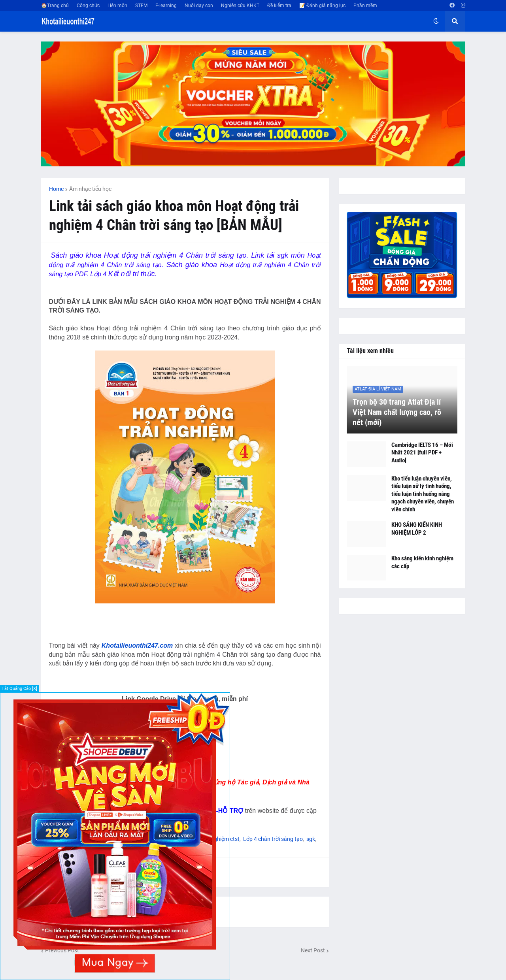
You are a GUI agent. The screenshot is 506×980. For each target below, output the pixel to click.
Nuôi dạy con (199, 6)
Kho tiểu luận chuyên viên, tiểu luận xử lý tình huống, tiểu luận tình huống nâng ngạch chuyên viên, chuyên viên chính (423, 494)
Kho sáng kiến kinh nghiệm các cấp (422, 562)
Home (56, 189)
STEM (141, 6)
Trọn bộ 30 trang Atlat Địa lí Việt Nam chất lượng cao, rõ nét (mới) (397, 412)
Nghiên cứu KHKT (240, 6)
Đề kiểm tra (279, 6)
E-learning (166, 6)
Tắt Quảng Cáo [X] (19, 689)
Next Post (313, 950)
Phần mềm (365, 6)
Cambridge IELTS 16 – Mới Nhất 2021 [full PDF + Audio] (422, 453)
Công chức (88, 6)
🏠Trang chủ (55, 6)
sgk (311, 839)
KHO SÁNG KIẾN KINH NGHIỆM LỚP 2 (417, 529)
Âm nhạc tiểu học (90, 189)
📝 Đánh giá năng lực (322, 6)
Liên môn (117, 6)
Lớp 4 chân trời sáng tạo (273, 839)
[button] (436, 21)
